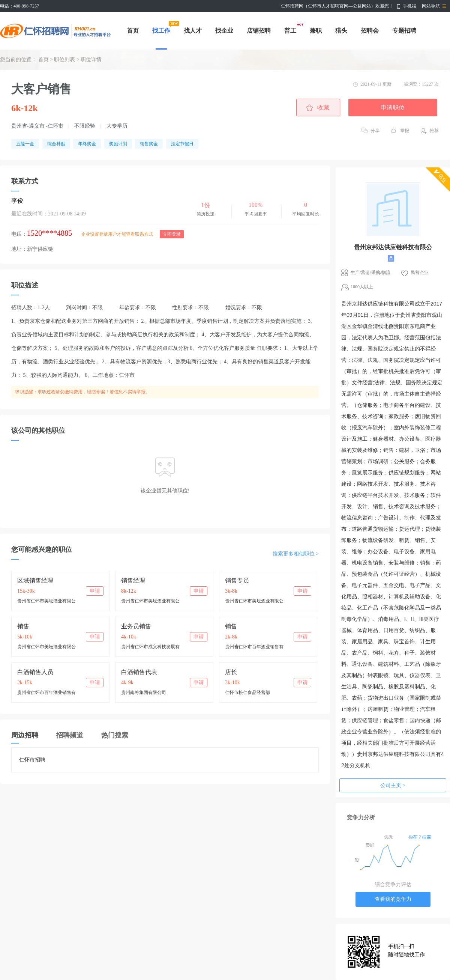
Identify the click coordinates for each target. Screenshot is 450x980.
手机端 (409, 6)
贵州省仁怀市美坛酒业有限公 (46, 601)
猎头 (341, 31)
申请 (95, 591)
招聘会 (370, 31)
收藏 (323, 108)
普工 (290, 31)
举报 (405, 131)
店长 (231, 672)
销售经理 (133, 580)
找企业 (224, 31)
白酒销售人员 (35, 672)
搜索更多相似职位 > (296, 554)
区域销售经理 (35, 580)
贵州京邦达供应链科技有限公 (393, 247)
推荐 (434, 131)
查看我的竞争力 (393, 899)
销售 (23, 626)
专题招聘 (404, 31)
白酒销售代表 (139, 672)
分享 (375, 131)
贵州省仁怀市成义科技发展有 (150, 647)
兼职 (316, 31)
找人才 (193, 31)
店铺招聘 (259, 31)
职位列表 (64, 59)
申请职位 (393, 108)
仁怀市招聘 (32, 760)
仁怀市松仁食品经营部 (247, 692)
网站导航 (431, 6)
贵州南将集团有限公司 (144, 692)
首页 (133, 31)
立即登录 (172, 234)
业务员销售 (136, 626)
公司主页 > (393, 785)
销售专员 (237, 580)
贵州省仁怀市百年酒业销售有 (254, 647)
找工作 (161, 31)
